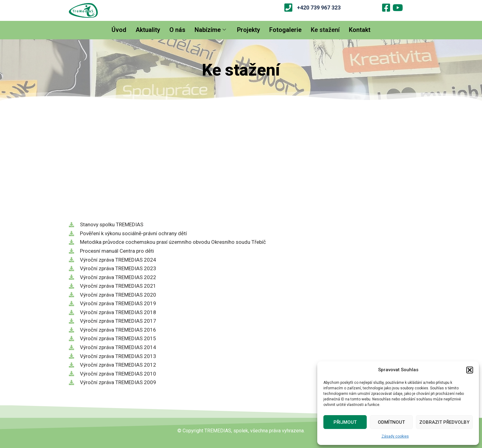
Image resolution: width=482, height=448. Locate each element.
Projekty (249, 30)
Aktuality (148, 30)
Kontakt (360, 30)
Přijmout (345, 422)
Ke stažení (325, 30)
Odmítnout (391, 422)
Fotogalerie (285, 30)
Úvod (119, 30)
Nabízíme (210, 30)
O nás (177, 30)
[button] (470, 370)
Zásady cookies (395, 436)
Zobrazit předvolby (444, 422)
